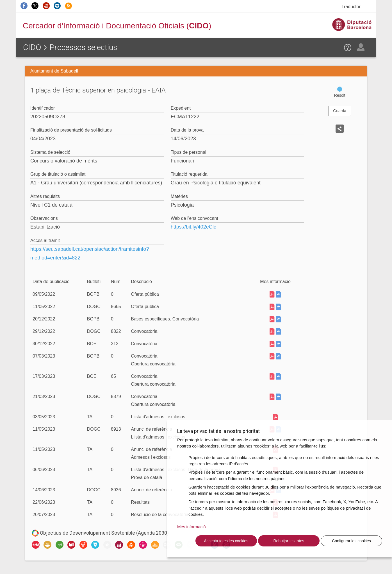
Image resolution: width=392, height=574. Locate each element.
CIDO (32, 47)
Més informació (192, 527)
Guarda (340, 111)
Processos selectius (83, 47)
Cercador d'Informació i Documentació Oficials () (117, 26)
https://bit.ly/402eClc (193, 227)
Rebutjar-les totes (289, 541)
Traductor (351, 7)
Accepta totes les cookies (226, 541)
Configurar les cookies (351, 541)
